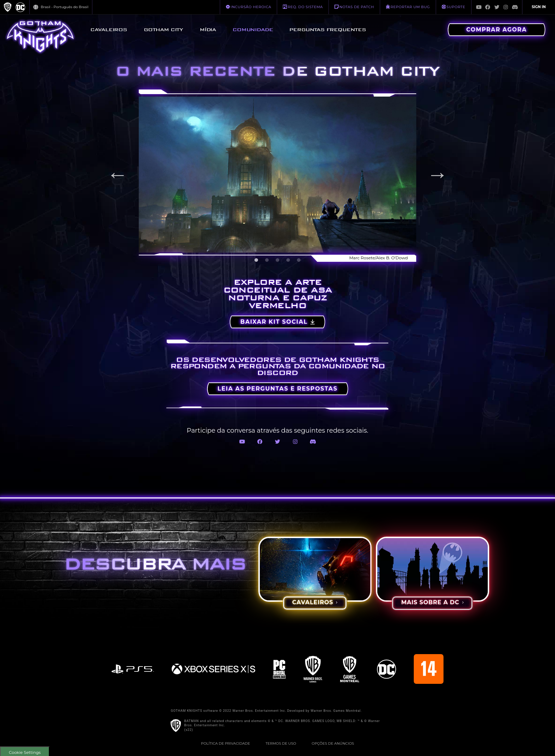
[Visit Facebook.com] (488, 7)
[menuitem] (109, 30)
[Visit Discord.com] (515, 7)
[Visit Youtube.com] (479, 7)
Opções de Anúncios (333, 743)
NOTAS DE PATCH (354, 7)
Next (437, 174)
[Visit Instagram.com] (506, 7)
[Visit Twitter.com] (497, 7)
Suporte (454, 7)
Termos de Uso (281, 743)
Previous (118, 174)
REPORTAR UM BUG (408, 7)
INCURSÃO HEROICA (248, 7)
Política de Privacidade (226, 743)
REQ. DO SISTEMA (303, 7)
